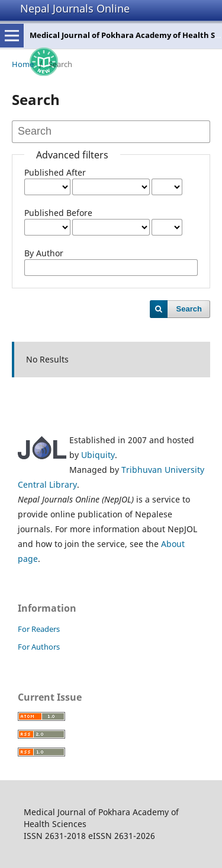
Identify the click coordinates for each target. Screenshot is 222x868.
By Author (44, 253)
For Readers (39, 629)
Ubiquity (98, 455)
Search (189, 309)
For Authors (39, 647)
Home (23, 64)
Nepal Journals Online (75, 8)
